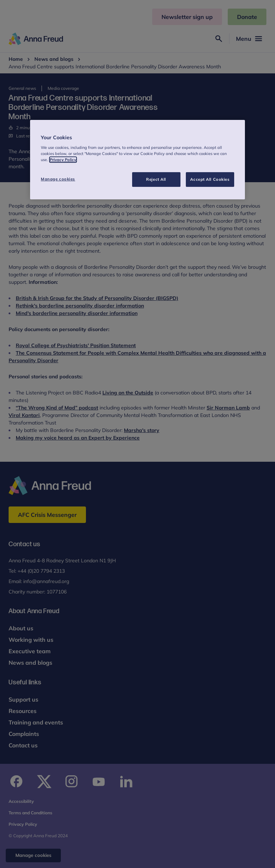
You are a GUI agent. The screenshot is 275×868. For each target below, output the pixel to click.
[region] (137, 160)
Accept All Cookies (210, 179)
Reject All (156, 179)
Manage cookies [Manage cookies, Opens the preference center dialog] (58, 179)
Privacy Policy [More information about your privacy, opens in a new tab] (63, 160)
